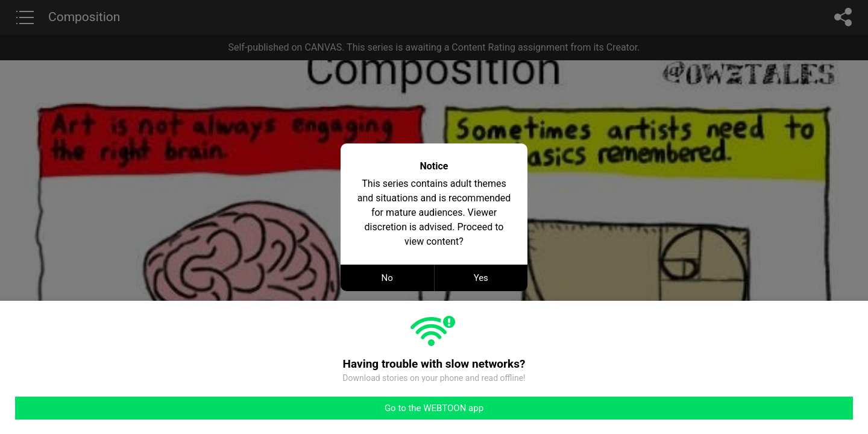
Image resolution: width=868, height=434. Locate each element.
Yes (481, 278)
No (387, 278)
